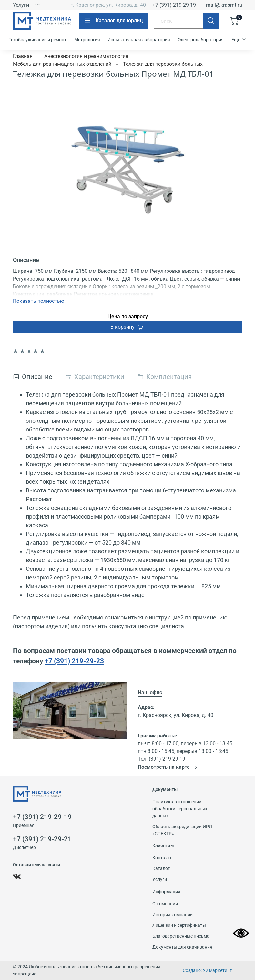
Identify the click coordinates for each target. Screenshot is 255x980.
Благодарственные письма (181, 936)
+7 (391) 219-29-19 (174, 5)
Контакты (163, 858)
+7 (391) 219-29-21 (42, 839)
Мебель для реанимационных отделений (62, 64)
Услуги (21, 5)
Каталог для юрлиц (114, 21)
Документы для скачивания (182, 947)
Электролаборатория (201, 40)
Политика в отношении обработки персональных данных (180, 809)
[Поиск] (211, 21)
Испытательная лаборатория (139, 40)
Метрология (87, 40)
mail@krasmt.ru (224, 5)
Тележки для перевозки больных (163, 64)
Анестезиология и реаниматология (86, 56)
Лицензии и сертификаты (179, 925)
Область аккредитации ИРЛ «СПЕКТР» (182, 830)
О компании (165, 904)
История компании (173, 915)
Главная (23, 56)
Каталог (161, 869)
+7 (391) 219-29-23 (74, 661)
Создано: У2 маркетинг (207, 970)
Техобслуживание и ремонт (38, 40)
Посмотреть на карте (168, 767)
